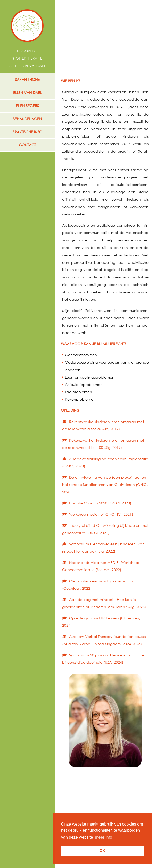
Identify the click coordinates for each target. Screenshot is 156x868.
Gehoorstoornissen (81, 355)
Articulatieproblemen (84, 385)
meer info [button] (104, 837)
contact (27, 145)
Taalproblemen (79, 392)
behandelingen (27, 119)
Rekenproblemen (80, 399)
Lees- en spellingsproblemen (90, 377)
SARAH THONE (27, 79)
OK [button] (102, 851)
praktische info (27, 132)
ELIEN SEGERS (27, 106)
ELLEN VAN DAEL (27, 93)
